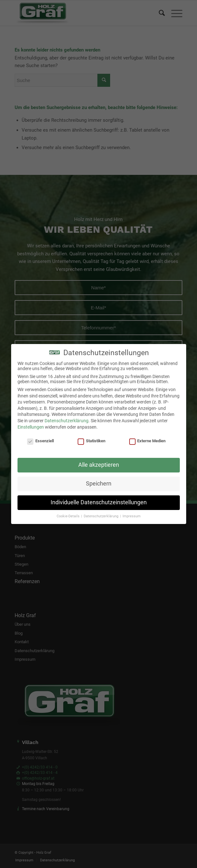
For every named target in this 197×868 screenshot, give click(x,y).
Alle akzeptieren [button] (99, 465)
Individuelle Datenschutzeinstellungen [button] (99, 502)
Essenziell (40, 441)
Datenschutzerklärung (67, 421)
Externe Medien (148, 441)
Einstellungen (31, 427)
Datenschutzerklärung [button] (102, 516)
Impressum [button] (132, 516)
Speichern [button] (99, 484)
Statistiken (91, 441)
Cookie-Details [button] (69, 516)
